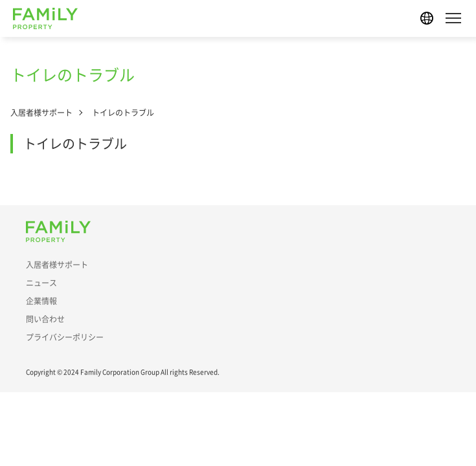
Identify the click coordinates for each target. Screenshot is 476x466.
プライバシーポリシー (65, 337)
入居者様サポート (41, 113)
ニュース (41, 283)
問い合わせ (45, 319)
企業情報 (41, 301)
